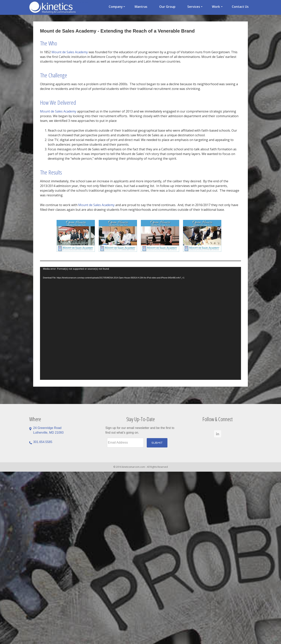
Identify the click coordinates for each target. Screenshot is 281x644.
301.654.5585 (43, 442)
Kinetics (59, 7)
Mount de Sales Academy (70, 52)
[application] (140, 323)
